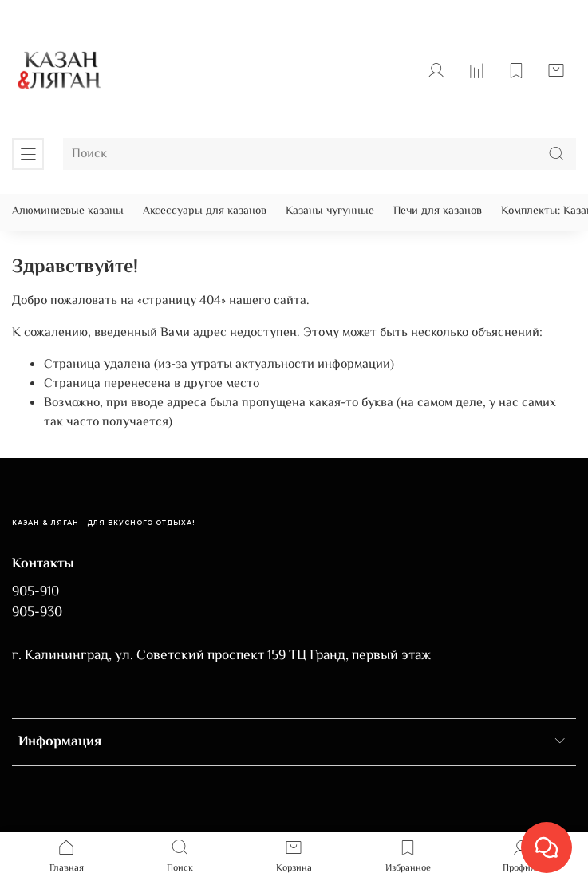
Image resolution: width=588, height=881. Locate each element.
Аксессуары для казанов (205, 211)
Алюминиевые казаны (68, 211)
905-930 (37, 613)
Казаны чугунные (330, 211)
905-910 (36, 592)
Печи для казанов (438, 211)
